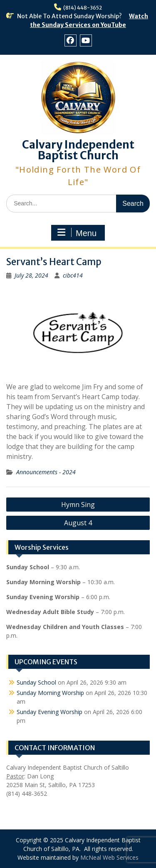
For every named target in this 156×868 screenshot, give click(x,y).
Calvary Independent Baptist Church (78, 150)
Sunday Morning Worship (50, 693)
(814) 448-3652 (83, 8)
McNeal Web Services (109, 857)
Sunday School (36, 682)
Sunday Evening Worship (50, 712)
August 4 (78, 523)
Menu (77, 233)
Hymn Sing (78, 505)
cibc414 (73, 275)
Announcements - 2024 (46, 472)
